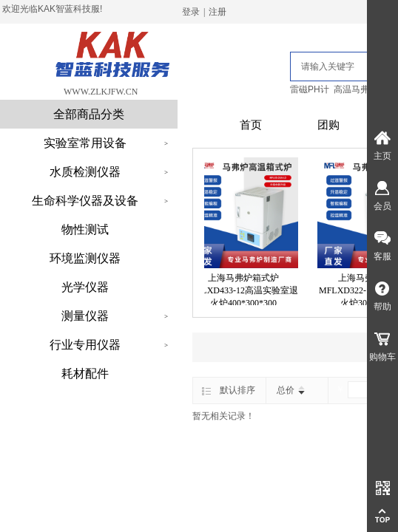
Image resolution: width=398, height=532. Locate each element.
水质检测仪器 (85, 172)
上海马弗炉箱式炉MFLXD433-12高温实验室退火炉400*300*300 (247, 290)
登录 (191, 12)
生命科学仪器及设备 (85, 201)
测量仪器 (85, 316)
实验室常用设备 (85, 143)
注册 (217, 12)
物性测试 (85, 229)
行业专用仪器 (85, 345)
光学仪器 (85, 287)
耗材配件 (85, 374)
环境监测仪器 (85, 258)
